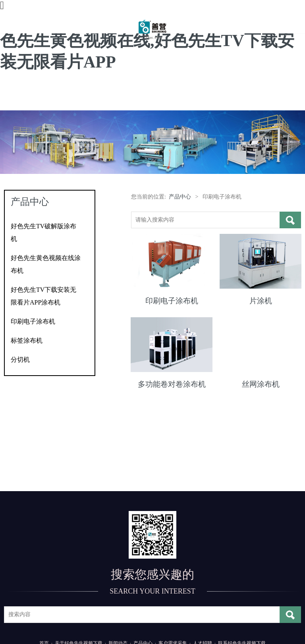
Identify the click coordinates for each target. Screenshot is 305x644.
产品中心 (180, 197)
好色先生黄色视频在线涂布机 (46, 264)
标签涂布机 (27, 340)
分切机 (20, 360)
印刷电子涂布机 (33, 321)
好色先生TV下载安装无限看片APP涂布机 (43, 296)
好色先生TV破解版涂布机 (43, 232)
